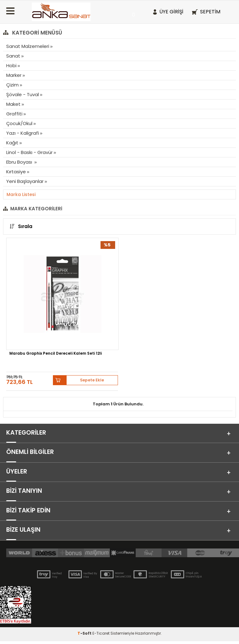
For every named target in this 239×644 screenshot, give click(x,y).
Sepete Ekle (92, 380)
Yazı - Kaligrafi (23, 133)
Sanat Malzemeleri (28, 46)
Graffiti (14, 114)
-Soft (85, 636)
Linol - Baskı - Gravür (29, 152)
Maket (13, 104)
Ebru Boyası (20, 162)
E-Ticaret (101, 636)
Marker (14, 75)
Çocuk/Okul (19, 123)
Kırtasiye (16, 172)
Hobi (11, 65)
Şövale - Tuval (23, 94)
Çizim (12, 85)
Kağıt (12, 143)
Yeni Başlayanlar (25, 181)
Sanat (13, 56)
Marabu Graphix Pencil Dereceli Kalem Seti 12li (56, 354)
